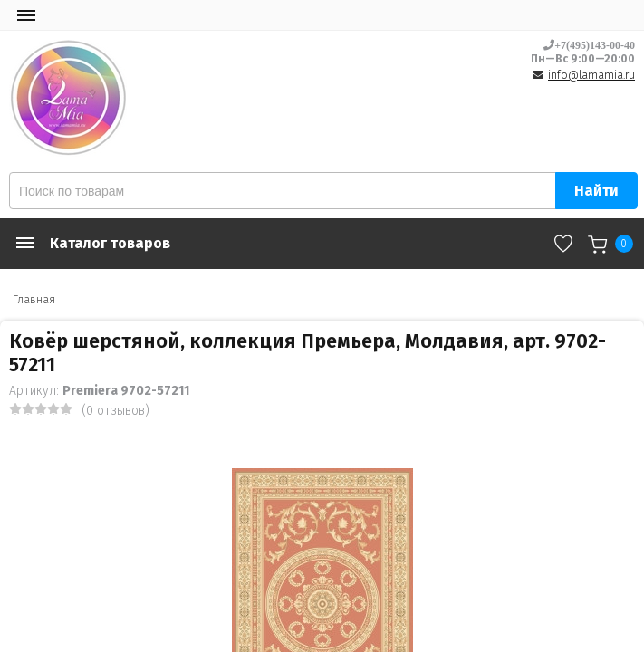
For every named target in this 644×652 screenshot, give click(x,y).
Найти (596, 191)
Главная (34, 300)
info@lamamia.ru (591, 75)
